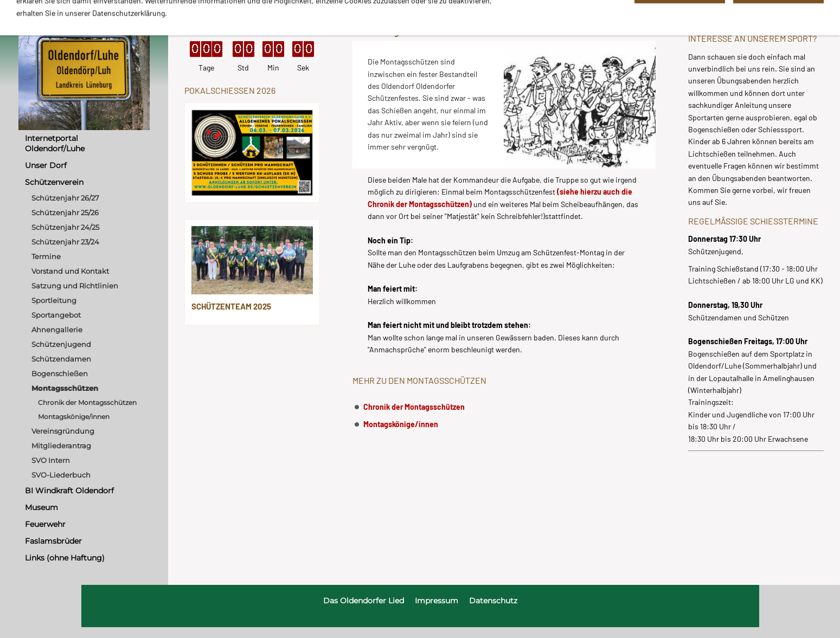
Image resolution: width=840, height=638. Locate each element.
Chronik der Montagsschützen (414, 407)
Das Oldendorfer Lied (364, 601)
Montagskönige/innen (401, 424)
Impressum (437, 601)
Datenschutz (493, 601)
